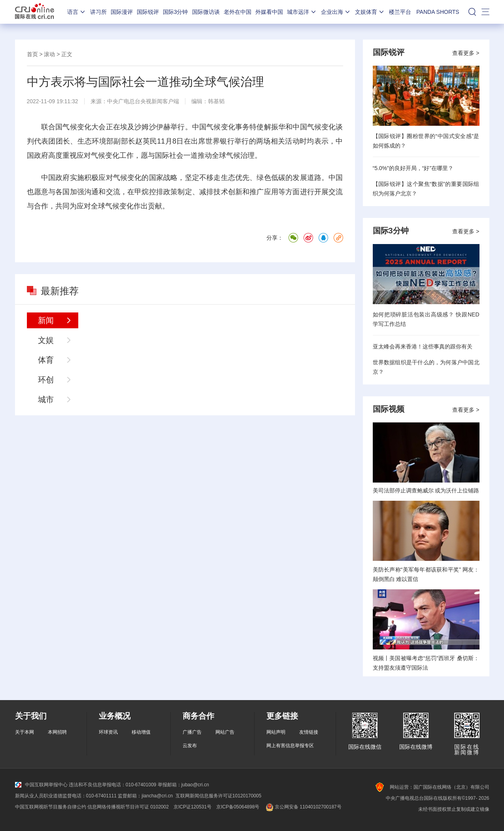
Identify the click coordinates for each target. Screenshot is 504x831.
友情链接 (309, 732)
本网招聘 (57, 732)
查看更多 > (466, 53)
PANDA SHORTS (438, 12)
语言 (77, 12)
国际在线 (35, 12)
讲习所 (98, 12)
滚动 (49, 54)
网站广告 (225, 732)
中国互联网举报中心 (41, 785)
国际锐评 (148, 12)
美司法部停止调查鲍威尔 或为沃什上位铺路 (426, 490)
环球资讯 (108, 732)
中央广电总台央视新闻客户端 (143, 101)
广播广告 (192, 732)
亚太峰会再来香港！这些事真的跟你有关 (423, 346)
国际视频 (389, 409)
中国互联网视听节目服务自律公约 (51, 807)
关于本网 (25, 732)
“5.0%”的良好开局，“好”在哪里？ (413, 168)
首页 (32, 54)
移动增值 (141, 732)
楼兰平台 (400, 12)
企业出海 (336, 12)
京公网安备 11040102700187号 (303, 807)
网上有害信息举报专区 (290, 746)
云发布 (190, 746)
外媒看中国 (269, 12)
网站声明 (276, 732)
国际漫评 (122, 12)
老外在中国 (238, 12)
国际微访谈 (206, 12)
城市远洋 (302, 12)
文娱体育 (370, 12)
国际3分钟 (176, 12)
